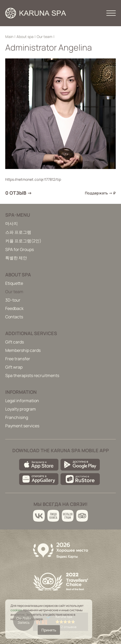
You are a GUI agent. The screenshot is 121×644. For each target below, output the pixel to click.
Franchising (17, 417)
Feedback (14, 308)
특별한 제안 (16, 258)
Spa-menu (18, 215)
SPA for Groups (20, 249)
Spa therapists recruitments (32, 375)
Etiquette (14, 283)
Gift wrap (14, 367)
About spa (25, 37)
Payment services (22, 426)
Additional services (31, 333)
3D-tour (13, 300)
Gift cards (15, 342)
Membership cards (23, 350)
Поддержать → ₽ (100, 193)
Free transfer (18, 359)
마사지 (12, 223)
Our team (45, 37)
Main (9, 37)
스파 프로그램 (18, 232)
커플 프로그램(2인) (23, 241)
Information (21, 392)
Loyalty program (21, 409)
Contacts (14, 317)
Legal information (22, 401)
